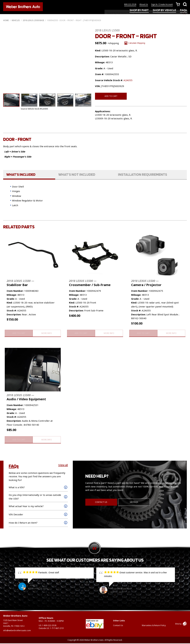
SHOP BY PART (139, 11)
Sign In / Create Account (162, 5)
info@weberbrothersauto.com (17, 631)
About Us (144, 5)
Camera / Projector (146, 283)
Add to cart (111, 96)
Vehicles (16, 20)
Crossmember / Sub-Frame (90, 283)
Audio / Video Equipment (26, 398)
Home (6, 20)
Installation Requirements (142, 174)
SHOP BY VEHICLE (164, 11)
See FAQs (134, 502)
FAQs (183, 11)
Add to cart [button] (18, 333)
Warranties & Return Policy (154, 626)
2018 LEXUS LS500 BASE (33, 20)
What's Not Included (77, 174)
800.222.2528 (130, 5)
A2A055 (128, 80)
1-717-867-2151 (57, 629)
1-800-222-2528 (49, 626)
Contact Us (101, 502)
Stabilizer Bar (20, 283)
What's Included (21, 174)
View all (63, 465)
